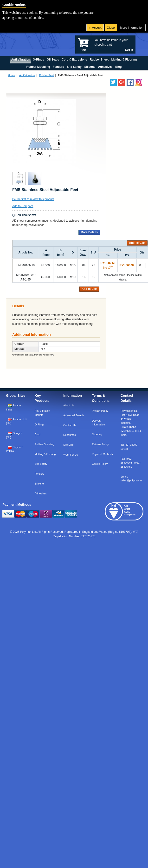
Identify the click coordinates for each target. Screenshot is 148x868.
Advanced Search (74, 415)
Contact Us (70, 425)
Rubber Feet (46, 75)
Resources (70, 435)
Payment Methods (102, 454)
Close (111, 28)
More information (132, 28)
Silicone (39, 484)
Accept (96, 28)
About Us (69, 405)
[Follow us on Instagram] (138, 82)
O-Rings (39, 424)
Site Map (68, 445)
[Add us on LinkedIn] (122, 82)
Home (11, 75)
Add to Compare (23, 206)
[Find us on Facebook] (130, 82)
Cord (37, 434)
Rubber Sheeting (44, 444)
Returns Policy (100, 444)
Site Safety (41, 464)
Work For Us (71, 455)
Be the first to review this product (33, 199)
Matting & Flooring (45, 454)
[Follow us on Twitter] (113, 82)
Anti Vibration (27, 75)
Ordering (97, 434)
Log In (129, 50)
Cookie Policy (100, 464)
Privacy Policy (100, 411)
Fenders (39, 474)
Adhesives (41, 493)
